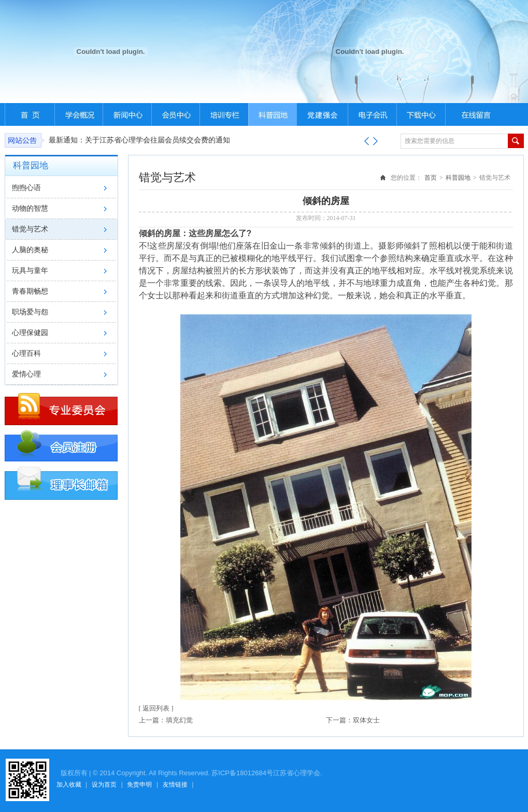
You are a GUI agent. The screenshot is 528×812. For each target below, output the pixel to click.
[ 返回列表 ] (156, 708)
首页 (431, 178)
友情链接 (175, 785)
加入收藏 (69, 785)
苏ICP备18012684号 (242, 773)
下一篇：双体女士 (353, 720)
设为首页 (104, 785)
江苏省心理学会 (297, 773)
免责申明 (139, 785)
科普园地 (458, 178)
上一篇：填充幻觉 (166, 720)
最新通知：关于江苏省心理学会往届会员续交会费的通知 (139, 140)
